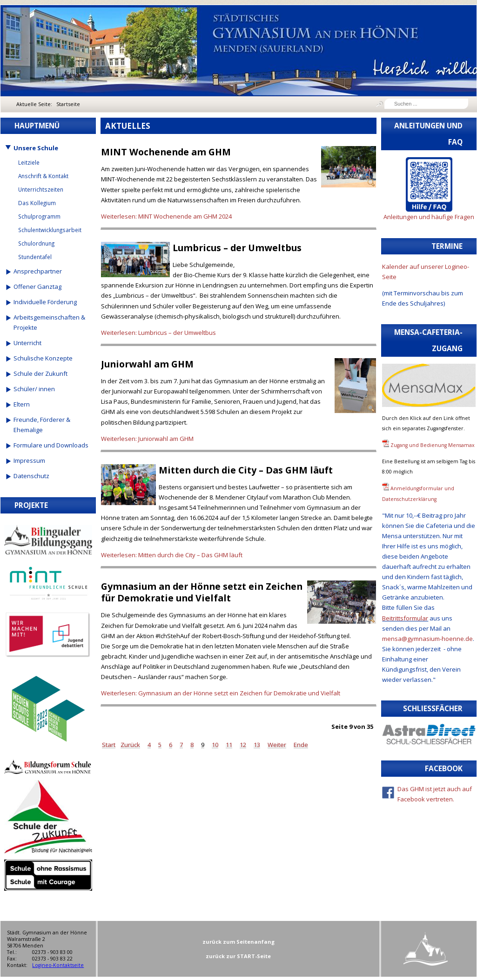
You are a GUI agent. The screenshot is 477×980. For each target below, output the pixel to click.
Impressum (29, 460)
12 (243, 745)
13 (257, 745)
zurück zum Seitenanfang (238, 942)
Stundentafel (35, 257)
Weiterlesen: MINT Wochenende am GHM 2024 (166, 216)
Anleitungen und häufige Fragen (429, 217)
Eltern (22, 404)
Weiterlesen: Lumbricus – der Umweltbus (158, 333)
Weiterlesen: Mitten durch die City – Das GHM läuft (172, 555)
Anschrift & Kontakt (43, 176)
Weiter (277, 745)
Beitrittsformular (405, 618)
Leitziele (29, 162)
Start (109, 745)
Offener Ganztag (37, 287)
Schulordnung (36, 243)
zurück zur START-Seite (238, 956)
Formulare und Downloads (51, 445)
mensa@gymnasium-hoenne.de (427, 639)
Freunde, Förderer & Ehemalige (42, 425)
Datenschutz (31, 476)
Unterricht (27, 343)
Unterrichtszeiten (41, 189)
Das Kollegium (37, 203)
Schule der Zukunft (40, 373)
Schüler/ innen (34, 389)
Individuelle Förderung (45, 302)
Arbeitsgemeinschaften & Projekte (49, 322)
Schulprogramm (39, 216)
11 (229, 745)
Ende (301, 745)
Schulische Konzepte (43, 358)
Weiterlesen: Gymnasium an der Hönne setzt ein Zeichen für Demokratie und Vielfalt (221, 693)
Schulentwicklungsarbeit (50, 230)
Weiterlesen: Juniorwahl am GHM (147, 439)
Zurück (130, 745)
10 (215, 745)
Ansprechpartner (38, 271)
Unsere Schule (36, 148)
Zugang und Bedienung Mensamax (433, 445)
